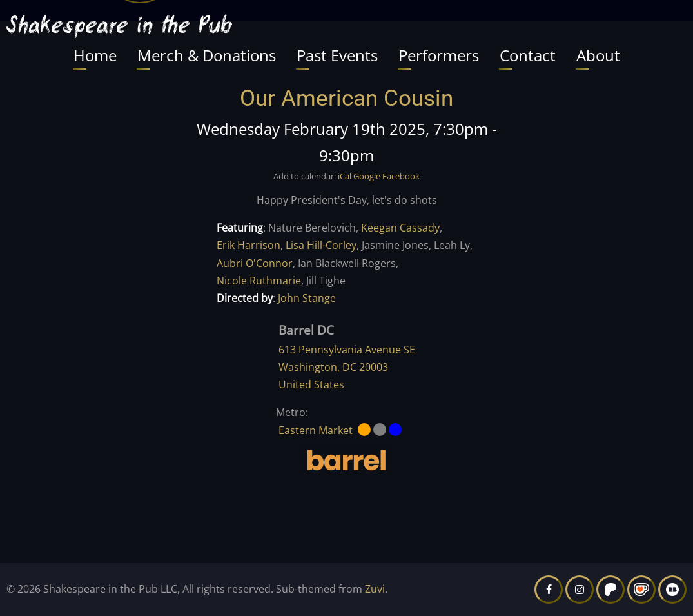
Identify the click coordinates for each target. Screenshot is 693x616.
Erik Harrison (249, 245)
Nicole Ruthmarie (259, 281)
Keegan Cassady (400, 228)
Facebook (401, 176)
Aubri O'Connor (255, 263)
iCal (345, 176)
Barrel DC (306, 330)
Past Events (337, 55)
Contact (528, 55)
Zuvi (375, 589)
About (598, 55)
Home (95, 55)
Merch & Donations (207, 55)
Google (367, 176)
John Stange (307, 298)
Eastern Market (316, 430)
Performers (439, 55)
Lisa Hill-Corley (321, 245)
